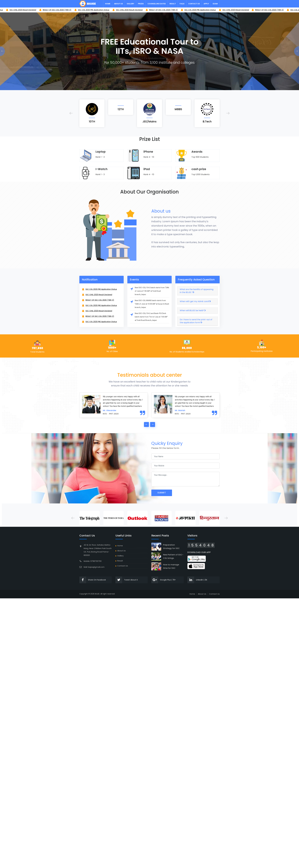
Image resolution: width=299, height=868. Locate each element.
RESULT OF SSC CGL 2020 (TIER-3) (90, 10)
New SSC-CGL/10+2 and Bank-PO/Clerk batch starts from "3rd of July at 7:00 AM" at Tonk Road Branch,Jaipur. (151, 317)
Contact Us (194, 4)
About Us (118, 4)
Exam (215, 4)
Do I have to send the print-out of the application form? (196, 321)
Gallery (130, 4)
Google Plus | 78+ (164, 580)
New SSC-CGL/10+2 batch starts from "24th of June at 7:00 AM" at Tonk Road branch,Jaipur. (152, 291)
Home (108, 4)
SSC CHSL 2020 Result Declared (56, 10)
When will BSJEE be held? (193, 310)
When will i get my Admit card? (195, 301)
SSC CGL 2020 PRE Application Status (20, 10)
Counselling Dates (157, 4)
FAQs (182, 4)
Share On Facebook (93, 580)
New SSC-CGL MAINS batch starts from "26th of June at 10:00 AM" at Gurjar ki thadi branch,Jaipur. (152, 304)
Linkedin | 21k (197, 580)
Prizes (141, 4)
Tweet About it (127, 580)
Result (173, 4)
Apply (206, 4)
